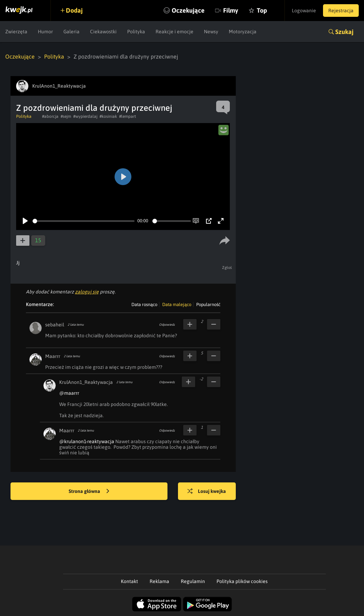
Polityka (136, 32)
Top (262, 10)
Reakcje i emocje (174, 32)
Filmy (231, 10)
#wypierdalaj (85, 116)
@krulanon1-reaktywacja (87, 441)
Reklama (159, 581)
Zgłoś (227, 268)
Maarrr (53, 356)
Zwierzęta (16, 32)
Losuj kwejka (207, 492)
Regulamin (193, 581)
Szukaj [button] (344, 32)
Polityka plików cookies (242, 581)
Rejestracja (341, 11)
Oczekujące (188, 10)
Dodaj (74, 10)
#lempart (128, 116)
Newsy (211, 32)
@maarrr (69, 393)
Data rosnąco (144, 304)
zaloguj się (87, 292)
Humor (45, 32)
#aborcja (50, 116)
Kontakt (129, 581)
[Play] (25, 221)
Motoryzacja (243, 32)
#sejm (66, 116)
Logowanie (304, 11)
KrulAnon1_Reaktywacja (86, 382)
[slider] (84, 221)
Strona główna (89, 492)
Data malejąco (177, 304)
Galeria (71, 32)
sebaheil (55, 325)
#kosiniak (108, 116)
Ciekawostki (103, 32)
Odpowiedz (167, 325)
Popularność (208, 304)
